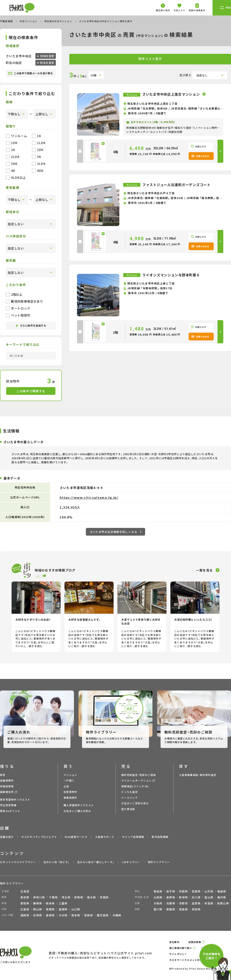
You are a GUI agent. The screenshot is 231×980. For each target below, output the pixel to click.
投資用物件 (70, 792)
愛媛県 (171, 909)
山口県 (76, 909)
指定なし (202, 75)
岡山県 (38, 909)
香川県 (158, 909)
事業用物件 (70, 798)
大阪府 (158, 903)
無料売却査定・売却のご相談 (139, 775)
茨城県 (104, 897)
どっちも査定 (130, 792)
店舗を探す (7, 837)
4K (10, 171)
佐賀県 (38, 915)
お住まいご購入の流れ (77, 811)
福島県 (222, 891)
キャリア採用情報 (133, 837)
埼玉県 (66, 897)
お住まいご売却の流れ (135, 803)
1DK (12, 143)
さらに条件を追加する (31, 325)
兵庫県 (171, 903)
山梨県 (158, 897)
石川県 (196, 897)
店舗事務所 (7, 780)
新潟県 (183, 897)
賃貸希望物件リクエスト (15, 800)
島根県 (63, 909)
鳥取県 (50, 909)
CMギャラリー (131, 862)
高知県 (196, 909)
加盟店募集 (195, 942)
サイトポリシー (178, 954)
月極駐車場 (7, 786)
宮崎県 (89, 915)
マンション (70, 775)
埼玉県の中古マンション (59, 21)
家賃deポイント (10, 811)
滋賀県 (196, 903)
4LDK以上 (16, 177)
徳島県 (183, 909)
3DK (12, 164)
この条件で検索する (31, 391)
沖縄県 (117, 915)
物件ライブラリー (159, 862)
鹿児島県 (103, 915)
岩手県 (171, 891)
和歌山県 (223, 903)
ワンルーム (16, 136)
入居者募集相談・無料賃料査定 (198, 775)
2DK (38, 150)
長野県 (171, 897)
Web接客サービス (76, 837)
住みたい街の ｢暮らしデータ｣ (96, 862)
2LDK (13, 157)
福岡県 (25, 915)
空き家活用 (128, 809)
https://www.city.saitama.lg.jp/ (89, 497)
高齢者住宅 (7, 792)
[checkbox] (80, 151)
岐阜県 (50, 903)
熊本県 (76, 915)
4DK (38, 171)
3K (36, 157)
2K (10, 150)
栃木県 (91, 897)
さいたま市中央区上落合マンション (171, 94)
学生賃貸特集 (8, 805)
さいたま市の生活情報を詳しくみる (116, 532)
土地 (66, 786)
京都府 (183, 903)
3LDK (39, 164)
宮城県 (196, 891)
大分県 (63, 915)
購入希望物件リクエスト (79, 805)
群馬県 (79, 897)
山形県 (209, 891)
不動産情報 (7, 21)
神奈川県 (39, 897)
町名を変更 (47, 63)
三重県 (63, 903)
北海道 (25, 891)
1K (36, 136)
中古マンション (29, 21)
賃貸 (3, 775)
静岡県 (38, 903)
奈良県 (209, 903)
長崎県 (50, 915)
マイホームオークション (136, 780)
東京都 (25, 897)
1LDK (39, 143)
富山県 (209, 897)
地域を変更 (47, 56)
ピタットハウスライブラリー (18, 862)
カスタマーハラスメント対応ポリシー (191, 960)
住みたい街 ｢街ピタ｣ (56, 862)
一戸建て (69, 780)
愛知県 (25, 903)
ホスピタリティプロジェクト (39, 837)
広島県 (25, 909)
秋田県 (183, 891)
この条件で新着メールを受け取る (31, 73)
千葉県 (53, 897)
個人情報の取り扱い (181, 948)
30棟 (94, 75)
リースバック (129, 798)
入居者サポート (105, 837)
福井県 (222, 897)
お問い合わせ (200, 156)
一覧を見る (204, 570)
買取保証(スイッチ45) (135, 786)
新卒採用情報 (160, 837)
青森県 (158, 891)
